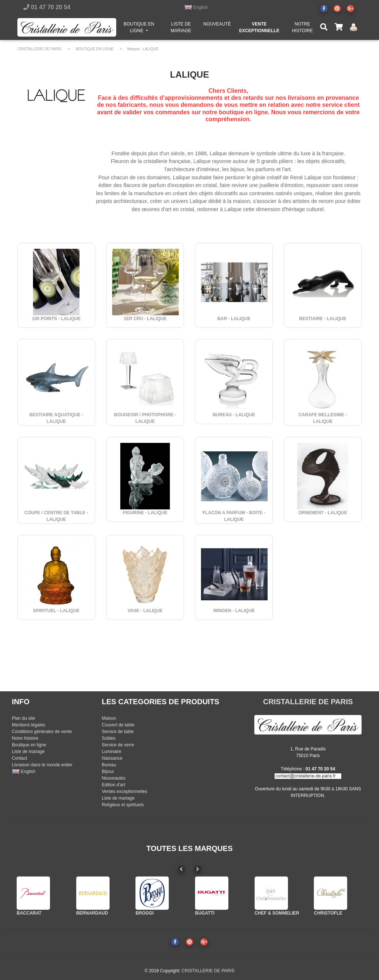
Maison (109, 718)
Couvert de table (118, 725)
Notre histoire (25, 738)
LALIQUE (151, 49)
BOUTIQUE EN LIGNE (143, 29)
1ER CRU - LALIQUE (145, 319)
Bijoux (108, 772)
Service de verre (118, 745)
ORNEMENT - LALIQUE (323, 513)
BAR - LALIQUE (234, 319)
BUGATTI (205, 913)
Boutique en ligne (29, 745)
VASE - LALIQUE (145, 611)
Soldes (109, 738)
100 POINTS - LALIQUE (56, 319)
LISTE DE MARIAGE (181, 29)
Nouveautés (114, 778)
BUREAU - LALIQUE (234, 415)
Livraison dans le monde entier (42, 765)
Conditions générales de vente (42, 732)
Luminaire (112, 752)
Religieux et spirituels (123, 805)
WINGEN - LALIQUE (234, 611)
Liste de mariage (28, 752)
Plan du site (24, 718)
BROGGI (145, 913)
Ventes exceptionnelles (125, 791)
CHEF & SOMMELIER (277, 913)
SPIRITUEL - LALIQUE (56, 611)
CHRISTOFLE (328, 913)
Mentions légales (28, 725)
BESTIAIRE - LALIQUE (323, 319)
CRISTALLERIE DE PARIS (39, 49)
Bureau (109, 765)
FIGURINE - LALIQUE (145, 513)
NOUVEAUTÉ (217, 26)
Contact (19, 758)
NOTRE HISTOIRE (302, 29)
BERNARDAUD (92, 913)
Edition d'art (113, 785)
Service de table (118, 732)
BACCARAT (29, 913)
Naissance (112, 758)
